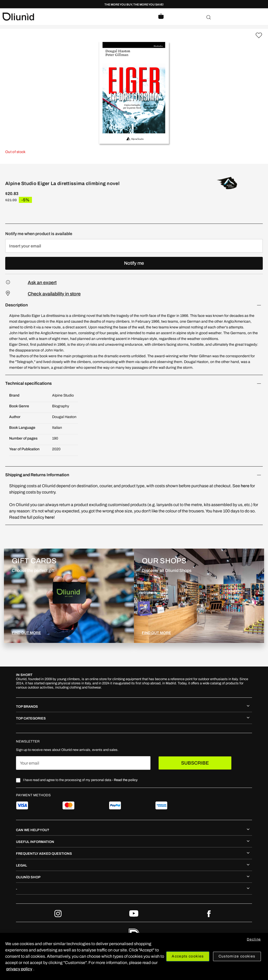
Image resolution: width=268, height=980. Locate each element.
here (245, 486)
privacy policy (19, 969)
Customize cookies (237, 956)
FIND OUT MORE (26, 633)
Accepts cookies (188, 956)
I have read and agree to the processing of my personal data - (80, 780)
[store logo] (68, 17)
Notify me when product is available (39, 234)
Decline (254, 939)
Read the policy (126, 780)
